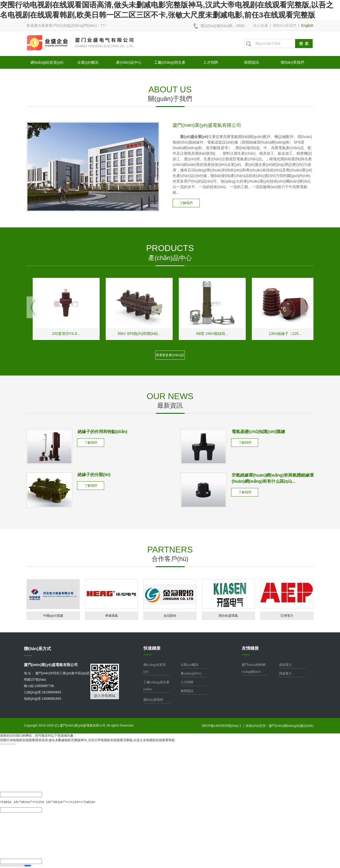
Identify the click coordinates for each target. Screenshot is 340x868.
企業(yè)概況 (88, 62)
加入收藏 (261, 25)
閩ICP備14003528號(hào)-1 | (224, 726)
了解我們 (186, 203)
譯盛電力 (285, 673)
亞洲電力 (287, 616)
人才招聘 (211, 62)
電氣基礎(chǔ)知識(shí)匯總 (258, 432)
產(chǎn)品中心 (129, 62)
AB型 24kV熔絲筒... (258, 334)
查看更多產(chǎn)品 (170, 355)
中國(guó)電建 (53, 616)
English (307, 25)
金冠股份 (170, 616)
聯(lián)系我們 (285, 25)
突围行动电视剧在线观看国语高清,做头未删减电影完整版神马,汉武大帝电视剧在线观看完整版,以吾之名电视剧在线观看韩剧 (87, 740)
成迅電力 (285, 665)
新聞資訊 (252, 62)
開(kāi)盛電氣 (228, 616)
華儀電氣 (112, 616)
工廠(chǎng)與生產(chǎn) (170, 64)
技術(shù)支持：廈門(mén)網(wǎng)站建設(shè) (280, 726)
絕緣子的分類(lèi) (94, 475)
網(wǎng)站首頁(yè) (47, 62)
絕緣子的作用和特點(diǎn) (103, 432)
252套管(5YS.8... (112, 334)
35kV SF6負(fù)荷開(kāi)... (185, 334)
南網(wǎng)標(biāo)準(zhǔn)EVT (39, 334)
